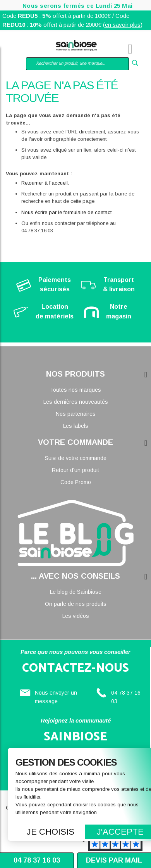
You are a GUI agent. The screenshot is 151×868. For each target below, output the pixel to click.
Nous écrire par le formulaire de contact (66, 212)
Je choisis (51, 832)
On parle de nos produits (76, 604)
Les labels (76, 426)
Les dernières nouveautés (76, 402)
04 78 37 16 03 (37, 860)
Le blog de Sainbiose (76, 592)
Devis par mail (114, 860)
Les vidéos (76, 616)
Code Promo (76, 482)
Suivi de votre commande (76, 458)
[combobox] (77, 64)
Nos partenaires (76, 414)
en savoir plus (123, 25)
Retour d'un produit (75, 470)
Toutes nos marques (75, 390)
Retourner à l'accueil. (45, 183)
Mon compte (31, 50)
